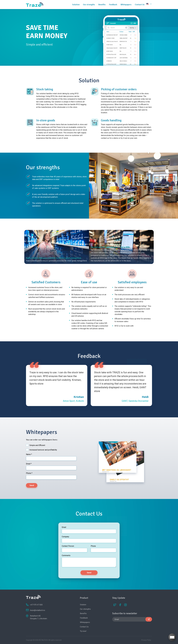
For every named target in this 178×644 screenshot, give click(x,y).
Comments (66, 555)
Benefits (102, 5)
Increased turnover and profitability (43, 450)
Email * (29, 464)
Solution (76, 5)
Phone (93, 546)
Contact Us (140, 5)
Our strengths (89, 5)
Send (32, 485)
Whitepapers (126, 5)
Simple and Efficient (37, 445)
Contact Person (68, 546)
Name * (29, 454)
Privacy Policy (146, 640)
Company (65, 537)
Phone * (29, 473)
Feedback (113, 5)
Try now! (83, 631)
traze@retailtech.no (38, 610)
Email (64, 527)
